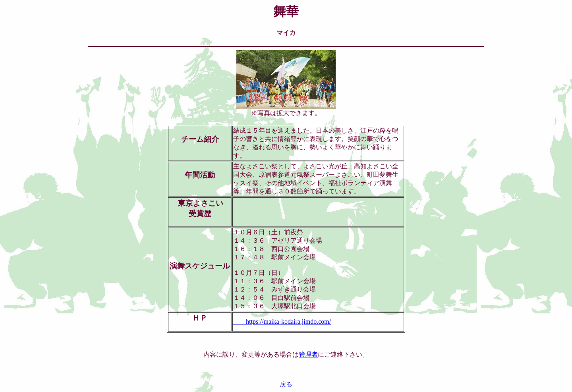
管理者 (308, 354)
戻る (286, 384)
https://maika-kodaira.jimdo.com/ (282, 322)
